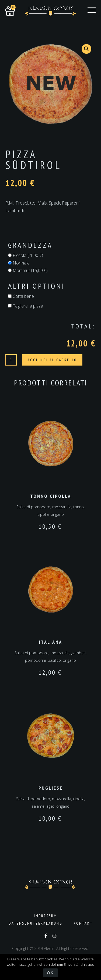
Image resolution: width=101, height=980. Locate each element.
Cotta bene (21, 296)
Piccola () (26, 255)
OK (50, 973)
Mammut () (28, 270)
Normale (19, 263)
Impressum (46, 916)
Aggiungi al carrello (52, 360)
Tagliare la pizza (26, 306)
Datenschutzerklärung (36, 923)
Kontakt (83, 923)
